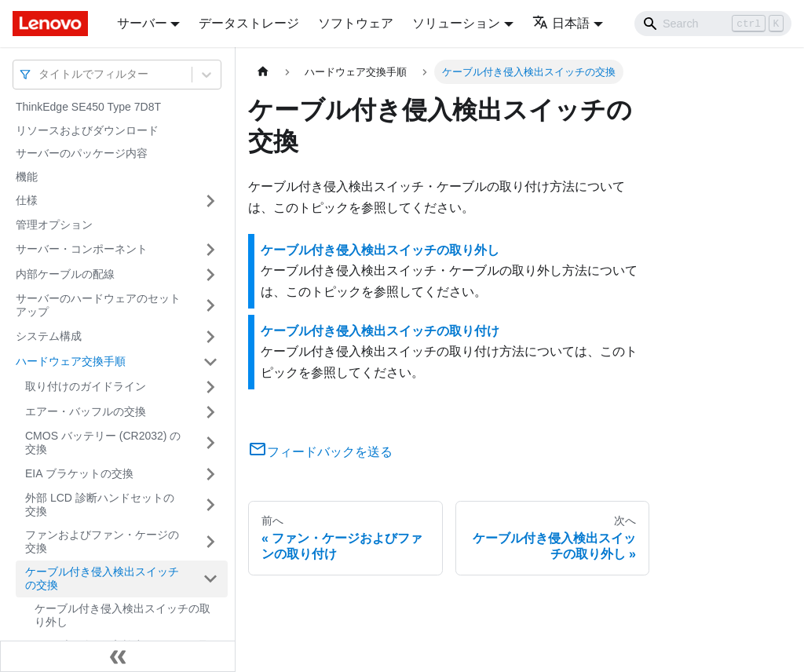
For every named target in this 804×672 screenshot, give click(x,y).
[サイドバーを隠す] (118, 656)
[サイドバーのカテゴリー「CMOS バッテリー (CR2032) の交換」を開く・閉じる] (210, 443)
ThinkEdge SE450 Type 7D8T (88, 107)
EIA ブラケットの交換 (79, 473)
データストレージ (249, 23)
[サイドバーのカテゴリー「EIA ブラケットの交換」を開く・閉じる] (210, 474)
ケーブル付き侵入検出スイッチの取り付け (380, 331)
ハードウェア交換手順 (71, 361)
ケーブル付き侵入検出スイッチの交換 (102, 579)
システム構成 (49, 336)
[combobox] (40, 74)
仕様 (27, 200)
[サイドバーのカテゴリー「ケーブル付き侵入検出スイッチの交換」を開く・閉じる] (210, 579)
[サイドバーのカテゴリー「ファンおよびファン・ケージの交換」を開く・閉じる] (210, 542)
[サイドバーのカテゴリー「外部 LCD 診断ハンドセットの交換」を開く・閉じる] (210, 505)
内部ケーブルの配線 (65, 274)
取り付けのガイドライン (86, 386)
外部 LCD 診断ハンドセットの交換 (100, 505)
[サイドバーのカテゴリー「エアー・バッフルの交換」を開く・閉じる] (210, 412)
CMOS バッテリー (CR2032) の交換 (103, 443)
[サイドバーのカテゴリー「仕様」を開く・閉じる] (210, 201)
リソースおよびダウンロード (87, 130)
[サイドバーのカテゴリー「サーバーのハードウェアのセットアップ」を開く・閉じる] (210, 306)
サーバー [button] (142, 23)
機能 (27, 177)
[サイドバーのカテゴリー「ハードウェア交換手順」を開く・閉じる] (210, 362)
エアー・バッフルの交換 (86, 411)
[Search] (713, 24)
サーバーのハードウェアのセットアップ (98, 305)
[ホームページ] (263, 72)
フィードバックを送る (320, 452)
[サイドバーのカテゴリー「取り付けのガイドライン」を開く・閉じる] (210, 387)
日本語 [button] (561, 23)
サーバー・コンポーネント (82, 249)
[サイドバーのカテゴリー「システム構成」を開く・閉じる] (210, 337)
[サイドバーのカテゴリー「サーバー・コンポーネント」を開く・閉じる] (210, 250)
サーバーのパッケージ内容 (82, 153)
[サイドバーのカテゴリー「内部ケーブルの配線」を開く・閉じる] (210, 275)
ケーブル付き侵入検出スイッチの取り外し (122, 615)
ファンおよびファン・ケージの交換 (102, 542)
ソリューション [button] (456, 23)
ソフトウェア (356, 23)
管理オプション (54, 225)
